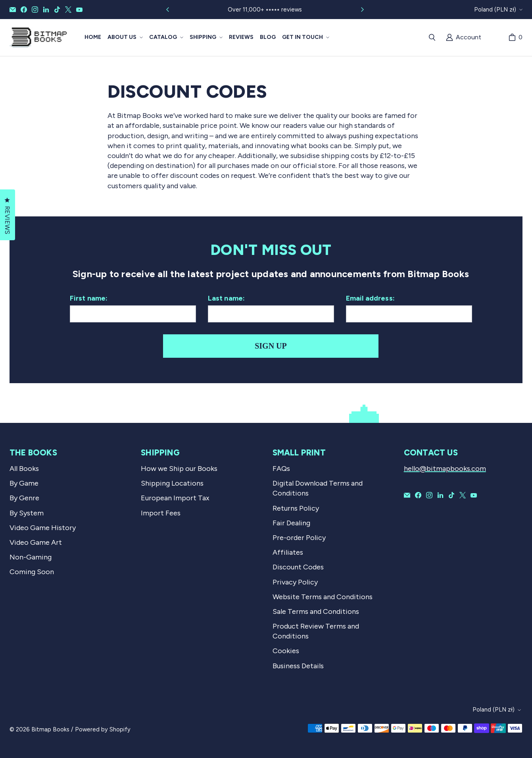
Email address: (371, 298)
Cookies (286, 651)
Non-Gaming (31, 557)
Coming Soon (32, 572)
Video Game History (43, 528)
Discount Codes (298, 567)
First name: (89, 298)
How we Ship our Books (179, 469)
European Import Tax (175, 498)
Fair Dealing (291, 523)
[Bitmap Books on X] (68, 10)
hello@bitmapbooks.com (445, 469)
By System (27, 513)
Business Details (298, 666)
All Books (24, 469)
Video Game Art (36, 542)
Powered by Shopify (103, 729)
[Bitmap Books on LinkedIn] (46, 10)
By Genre (24, 498)
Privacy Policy (295, 582)
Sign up (271, 346)
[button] (125, 37)
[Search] (432, 37)
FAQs (281, 469)
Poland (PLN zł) (495, 10)
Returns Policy (296, 508)
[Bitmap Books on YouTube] (79, 10)
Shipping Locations (172, 483)
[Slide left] (168, 10)
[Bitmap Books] (38, 38)
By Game (24, 483)
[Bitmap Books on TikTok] (57, 10)
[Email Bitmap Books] (13, 10)
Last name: (227, 298)
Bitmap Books (50, 729)
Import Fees (161, 513)
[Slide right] (362, 10)
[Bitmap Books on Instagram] (35, 10)
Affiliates (288, 552)
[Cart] (515, 37)
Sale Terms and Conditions (316, 611)
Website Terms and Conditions (323, 597)
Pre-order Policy (299, 538)
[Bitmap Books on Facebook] (24, 10)
